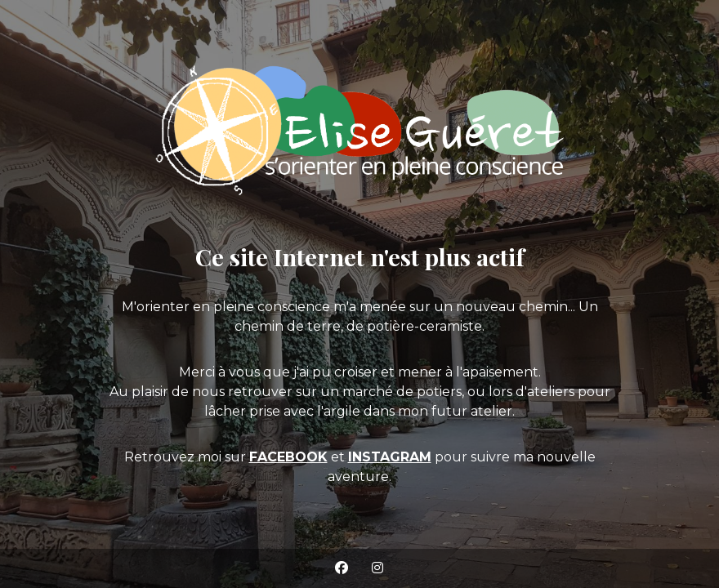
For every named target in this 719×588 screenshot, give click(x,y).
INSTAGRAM (390, 457)
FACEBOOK (288, 457)
